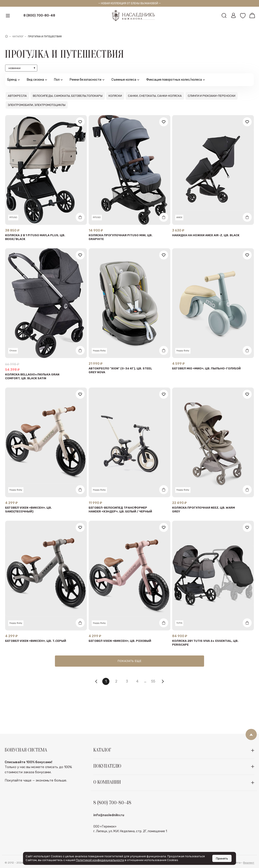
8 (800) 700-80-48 (39, 15)
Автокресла (17, 96)
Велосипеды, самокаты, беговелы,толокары (68, 96)
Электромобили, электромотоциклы (37, 105)
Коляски (115, 96)
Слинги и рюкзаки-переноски (212, 96)
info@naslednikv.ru (109, 826)
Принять (222, 858)
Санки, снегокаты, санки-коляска (155, 96)
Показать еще (130, 661)
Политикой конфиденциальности (100, 860)
